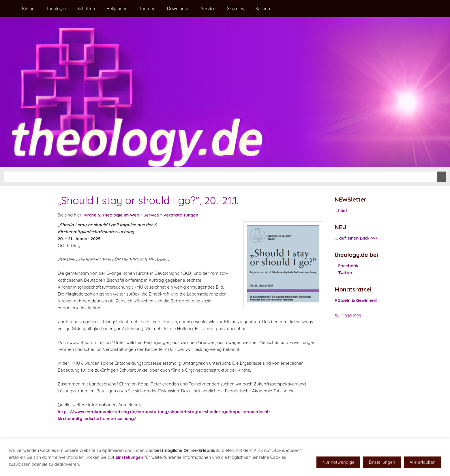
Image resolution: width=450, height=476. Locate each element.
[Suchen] (221, 177)
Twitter (345, 273)
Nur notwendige (338, 469)
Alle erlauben (423, 469)
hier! (343, 210)
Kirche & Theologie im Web (111, 215)
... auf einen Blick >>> (356, 238)
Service (151, 215)
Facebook (348, 266)
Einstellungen (130, 464)
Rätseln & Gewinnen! (356, 300)
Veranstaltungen (181, 215)
